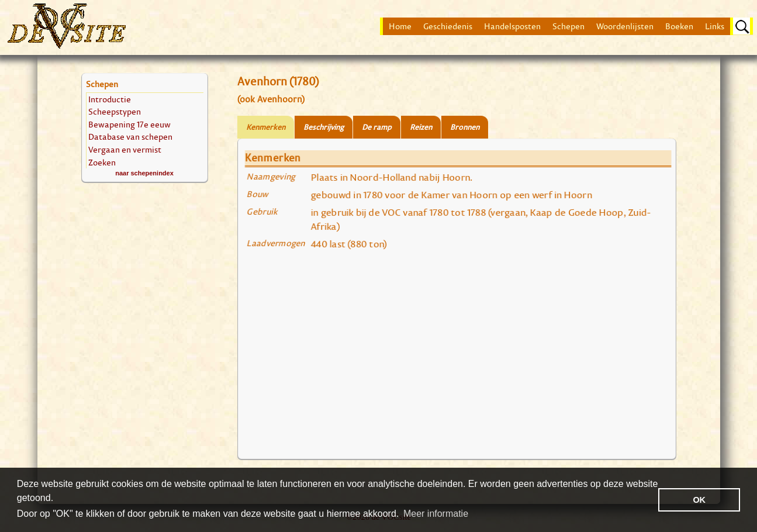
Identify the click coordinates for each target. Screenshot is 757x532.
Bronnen (465, 127)
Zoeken (102, 162)
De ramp (377, 127)
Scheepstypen (115, 111)
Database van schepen (130, 137)
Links (715, 26)
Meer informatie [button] (436, 514)
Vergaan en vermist (125, 149)
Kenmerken (266, 127)
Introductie (110, 99)
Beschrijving (324, 127)
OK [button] (699, 500)
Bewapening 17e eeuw (129, 124)
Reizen (421, 127)
